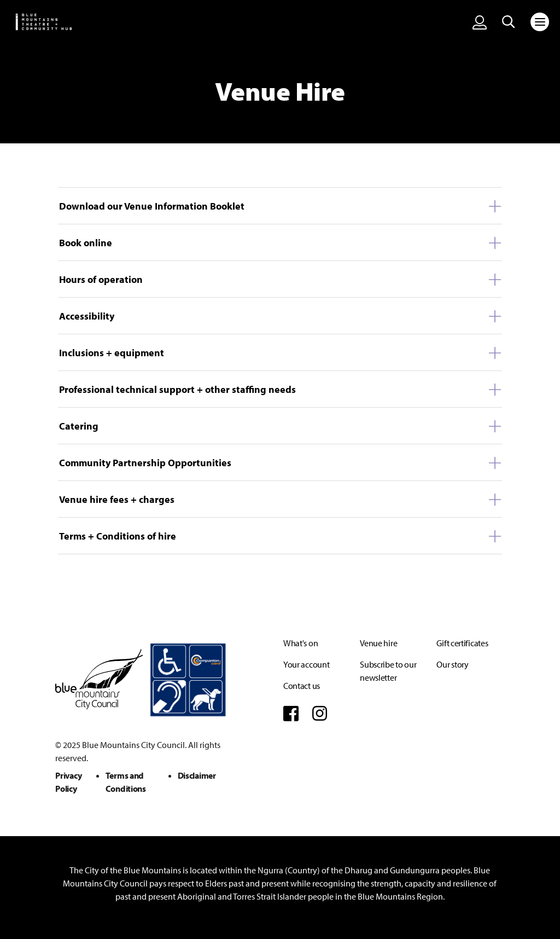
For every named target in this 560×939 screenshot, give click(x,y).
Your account (306, 664)
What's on (301, 643)
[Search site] (509, 22)
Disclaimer (197, 775)
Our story (452, 664)
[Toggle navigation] (540, 22)
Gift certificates (462, 643)
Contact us (302, 686)
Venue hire (378, 643)
